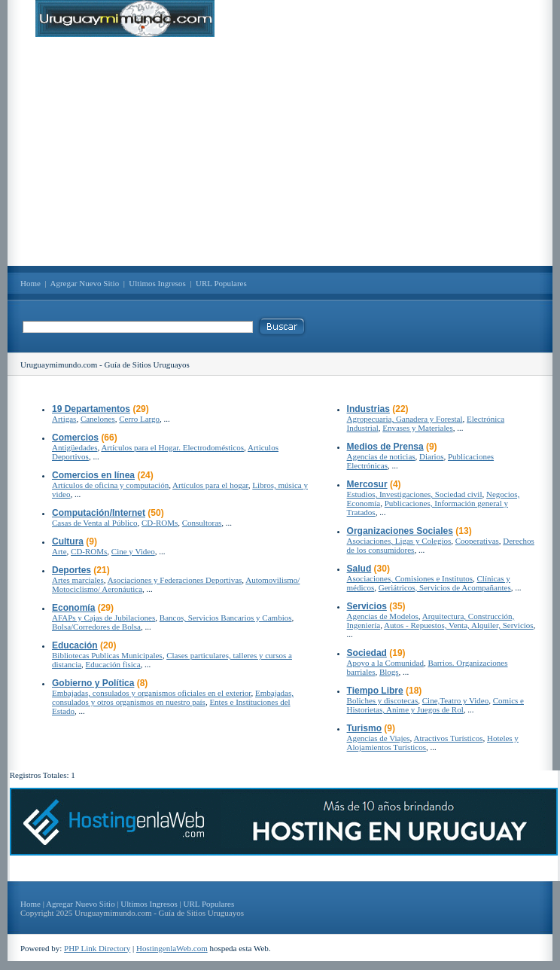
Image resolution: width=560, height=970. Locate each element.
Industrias (368, 409)
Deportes (72, 570)
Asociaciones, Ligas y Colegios (399, 541)
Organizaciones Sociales (400, 531)
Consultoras (202, 523)
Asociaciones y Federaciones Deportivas (175, 580)
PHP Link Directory (97, 948)
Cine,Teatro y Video (455, 700)
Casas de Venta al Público (94, 523)
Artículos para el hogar (210, 485)
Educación (75, 645)
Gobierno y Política (93, 683)
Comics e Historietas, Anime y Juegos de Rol (435, 705)
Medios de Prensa (385, 447)
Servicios (367, 606)
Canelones (98, 419)
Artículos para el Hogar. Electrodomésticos (172, 447)
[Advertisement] (280, 151)
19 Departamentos (91, 409)
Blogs (389, 672)
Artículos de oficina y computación (110, 485)
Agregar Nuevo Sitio (85, 283)
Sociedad (367, 653)
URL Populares (221, 283)
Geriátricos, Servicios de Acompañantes (445, 587)
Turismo (364, 728)
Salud (359, 569)
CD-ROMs (160, 523)
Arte (59, 551)
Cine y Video (133, 551)
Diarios (431, 456)
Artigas (64, 419)
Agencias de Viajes (379, 738)
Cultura (68, 541)
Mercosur (367, 484)
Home (30, 283)
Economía (73, 608)
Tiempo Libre (375, 691)
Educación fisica (113, 664)
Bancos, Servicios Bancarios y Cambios (226, 618)
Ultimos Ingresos (157, 283)
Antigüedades (75, 447)
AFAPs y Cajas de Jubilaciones (103, 618)
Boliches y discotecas (383, 700)
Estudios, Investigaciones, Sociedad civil (415, 494)
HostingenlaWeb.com (172, 948)
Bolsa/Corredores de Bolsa (96, 627)
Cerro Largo (139, 419)
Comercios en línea (93, 475)
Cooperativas (477, 541)
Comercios (75, 438)
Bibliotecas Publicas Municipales (107, 655)
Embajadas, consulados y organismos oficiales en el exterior (152, 693)
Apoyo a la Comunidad (385, 663)
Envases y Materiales (417, 428)
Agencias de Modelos (383, 616)
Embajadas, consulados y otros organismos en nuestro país (173, 697)
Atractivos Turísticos (449, 738)
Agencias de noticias (381, 456)
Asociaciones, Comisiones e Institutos (410, 578)
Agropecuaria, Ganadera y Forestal (405, 419)
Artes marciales (78, 580)
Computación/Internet (99, 513)
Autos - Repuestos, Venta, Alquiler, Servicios (459, 625)
